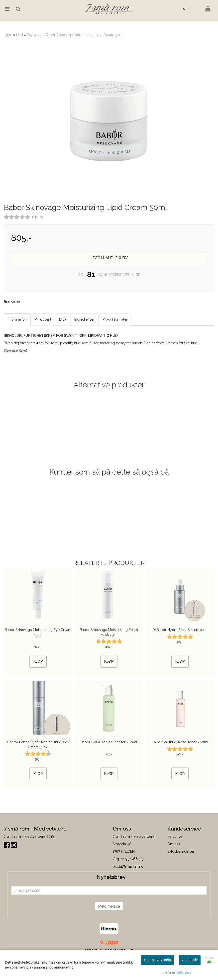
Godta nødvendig (158, 960)
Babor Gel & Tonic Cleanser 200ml (109, 767)
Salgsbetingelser (181, 876)
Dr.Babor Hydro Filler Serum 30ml (180, 655)
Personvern (176, 861)
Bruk (63, 344)
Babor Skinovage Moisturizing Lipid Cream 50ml (85, 35)
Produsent (43, 344)
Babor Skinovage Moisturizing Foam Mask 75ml (109, 657)
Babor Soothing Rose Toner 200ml (180, 767)
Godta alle (190, 960)
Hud (20, 35)
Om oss (174, 869)
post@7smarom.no (128, 891)
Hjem (8, 35)
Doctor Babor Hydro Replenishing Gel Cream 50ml (38, 770)
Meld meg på (109, 931)
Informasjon (17, 344)
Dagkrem (34, 35)
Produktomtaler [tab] (115, 344)
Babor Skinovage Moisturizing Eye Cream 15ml (38, 657)
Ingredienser (84, 344)
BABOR (14, 327)
